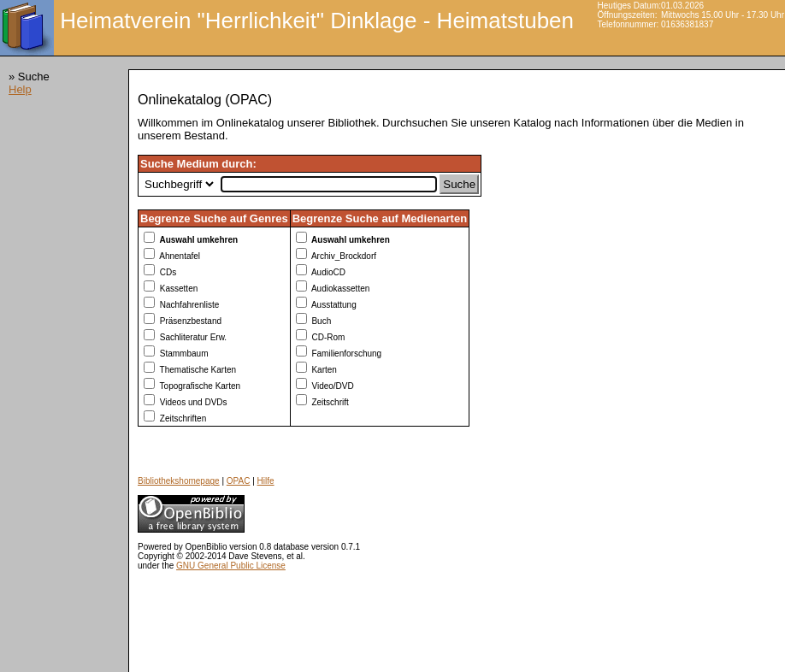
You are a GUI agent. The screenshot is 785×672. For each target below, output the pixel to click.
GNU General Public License (231, 566)
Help (20, 89)
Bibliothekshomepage (179, 481)
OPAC (239, 481)
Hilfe (266, 481)
